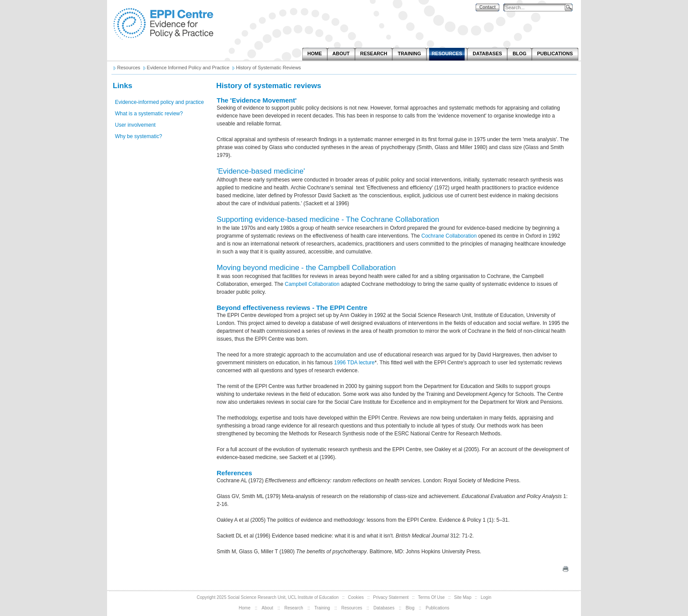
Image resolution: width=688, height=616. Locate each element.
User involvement (135, 125)
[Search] (536, 8)
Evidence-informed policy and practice (159, 102)
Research (294, 608)
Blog (410, 608)
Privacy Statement (391, 597)
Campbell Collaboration (313, 284)
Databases (384, 608)
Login (486, 597)
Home (245, 608)
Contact (487, 7)
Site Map (463, 597)
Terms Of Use (432, 597)
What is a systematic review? (149, 114)
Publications (437, 608)
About (267, 608)
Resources (352, 608)
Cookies (356, 597)
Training (322, 608)
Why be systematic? (138, 136)
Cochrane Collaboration (449, 236)
